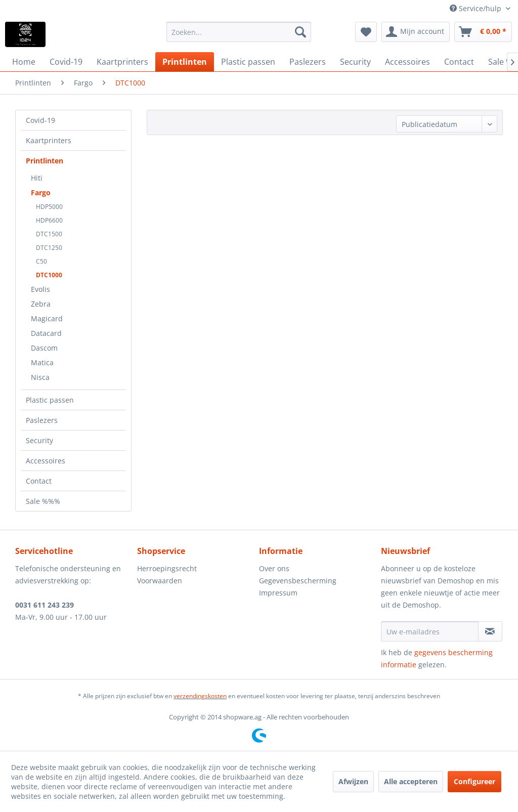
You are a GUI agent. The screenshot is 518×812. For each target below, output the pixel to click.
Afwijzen (353, 781)
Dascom (44, 348)
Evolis (40, 289)
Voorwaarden (160, 581)
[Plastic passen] (248, 62)
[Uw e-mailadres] (430, 631)
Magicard (47, 318)
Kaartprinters (49, 140)
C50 (41, 261)
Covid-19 (40, 120)
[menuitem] (239, 32)
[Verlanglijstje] (366, 32)
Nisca (40, 377)
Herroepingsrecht (167, 568)
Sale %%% (43, 501)
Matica (42, 362)
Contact (39, 481)
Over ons (274, 568)
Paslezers (42, 420)
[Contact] (459, 62)
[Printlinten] (185, 62)
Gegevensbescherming (298, 581)
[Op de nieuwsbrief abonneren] (490, 631)
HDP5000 (49, 207)
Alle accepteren (411, 781)
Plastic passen (50, 400)
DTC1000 (49, 275)
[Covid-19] (66, 62)
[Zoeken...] (239, 32)
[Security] (355, 62)
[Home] (24, 62)
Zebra (41, 304)
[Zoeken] (300, 32)
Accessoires (46, 461)
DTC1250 (49, 248)
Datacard (46, 333)
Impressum (278, 593)
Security (39, 440)
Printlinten (45, 161)
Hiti (37, 178)
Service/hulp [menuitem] (477, 8)
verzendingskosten (200, 696)
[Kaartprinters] (122, 62)
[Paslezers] (308, 62)
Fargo (41, 193)
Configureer (474, 781)
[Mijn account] (416, 32)
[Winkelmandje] (483, 32)
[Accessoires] (407, 62)
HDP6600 (49, 220)
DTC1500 (49, 234)
